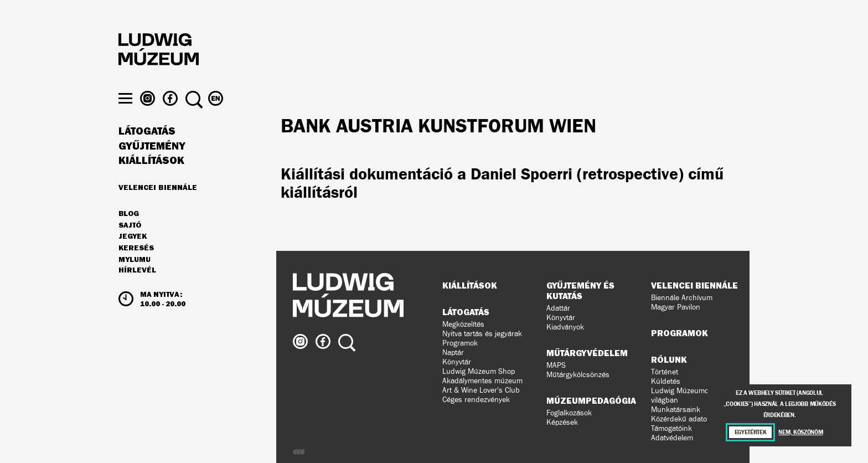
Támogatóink (671, 428)
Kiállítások (151, 182)
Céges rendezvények (476, 400)
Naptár (453, 353)
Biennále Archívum (682, 298)
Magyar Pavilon (676, 307)
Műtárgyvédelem (587, 353)
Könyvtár (457, 362)
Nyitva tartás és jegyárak (482, 334)
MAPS (556, 365)
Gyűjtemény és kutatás (580, 290)
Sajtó (130, 246)
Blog (129, 235)
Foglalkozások (569, 413)
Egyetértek (751, 432)
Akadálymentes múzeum (482, 381)
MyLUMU (135, 281)
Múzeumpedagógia (591, 400)
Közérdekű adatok (681, 419)
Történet (665, 372)
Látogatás (147, 152)
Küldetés (666, 381)
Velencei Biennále (158, 208)
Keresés (136, 269)
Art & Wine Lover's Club (481, 390)
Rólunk (669, 359)
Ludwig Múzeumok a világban (685, 395)
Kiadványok (565, 327)
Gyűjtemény (152, 167)
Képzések (562, 422)
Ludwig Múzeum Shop (479, 371)
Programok (460, 343)
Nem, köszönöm (800, 432)
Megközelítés (463, 324)
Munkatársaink (676, 410)
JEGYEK (133, 258)
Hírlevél (137, 291)
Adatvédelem (672, 438)
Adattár (558, 308)
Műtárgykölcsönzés (578, 375)
